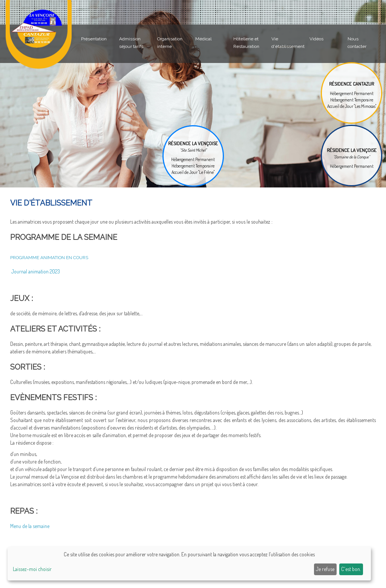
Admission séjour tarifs (131, 43)
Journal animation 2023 (35, 271)
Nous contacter (357, 43)
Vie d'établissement (288, 43)
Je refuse (325, 569)
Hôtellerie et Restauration (246, 43)
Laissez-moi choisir (32, 569)
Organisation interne (170, 43)
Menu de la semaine (30, 526)
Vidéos (316, 39)
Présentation (94, 39)
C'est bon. (351, 569)
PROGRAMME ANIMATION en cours (49, 258)
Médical (203, 39)
